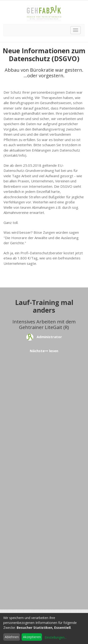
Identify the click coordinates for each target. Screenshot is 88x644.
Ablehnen (12, 637)
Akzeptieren (32, 637)
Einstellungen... (56, 637)
